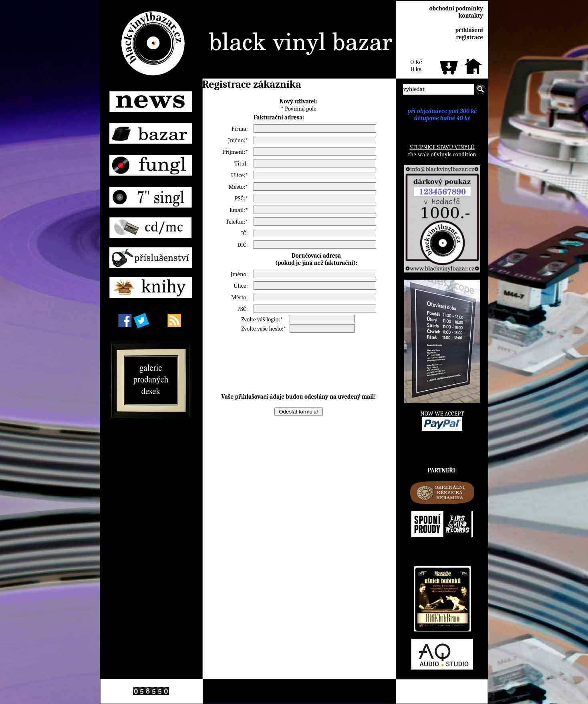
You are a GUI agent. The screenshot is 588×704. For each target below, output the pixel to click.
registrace (470, 37)
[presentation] (299, 363)
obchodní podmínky (456, 8)
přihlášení (469, 30)
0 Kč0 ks (416, 66)
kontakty (471, 16)
